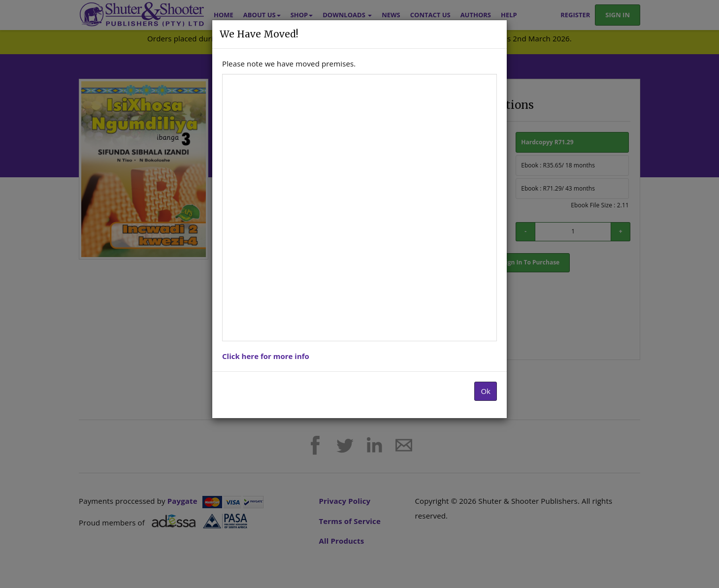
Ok (486, 391)
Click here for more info (266, 356)
